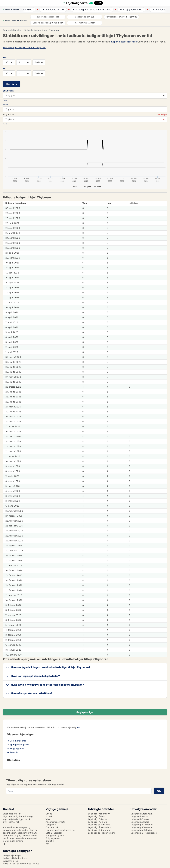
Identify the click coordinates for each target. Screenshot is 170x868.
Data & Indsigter (54, 833)
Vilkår (48, 819)
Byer (5, 105)
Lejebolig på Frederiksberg (102, 833)
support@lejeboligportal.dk (124, 42)
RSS (48, 844)
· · (29, 9)
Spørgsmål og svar (55, 835)
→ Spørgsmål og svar (18, 745)
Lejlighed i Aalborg (140, 822)
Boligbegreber (53, 838)
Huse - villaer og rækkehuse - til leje (21, 864)
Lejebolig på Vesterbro (99, 827)
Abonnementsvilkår (55, 822)
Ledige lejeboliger (12, 855)
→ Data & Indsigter (17, 741)
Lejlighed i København (141, 814)
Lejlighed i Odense (140, 819)
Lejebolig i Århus (96, 816)
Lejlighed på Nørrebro (141, 825)
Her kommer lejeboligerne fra (60, 830)
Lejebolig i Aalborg (98, 822)
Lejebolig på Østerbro (99, 830)
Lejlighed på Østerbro (141, 830)
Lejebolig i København (99, 814)
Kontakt (49, 816)
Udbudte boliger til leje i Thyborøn (42, 30)
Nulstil (5, 100)
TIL (4, 69)
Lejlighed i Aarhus (139, 816)
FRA (5, 57)
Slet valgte (162, 114)
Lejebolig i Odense (97, 819)
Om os (49, 814)
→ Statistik (13, 752)
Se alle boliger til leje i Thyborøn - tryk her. (24, 47)
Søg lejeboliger (85, 712)
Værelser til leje (11, 861)
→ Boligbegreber (16, 748)
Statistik (50, 841)
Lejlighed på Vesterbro (142, 827)
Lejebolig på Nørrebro (99, 825)
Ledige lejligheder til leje (15, 858)
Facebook (5, 844)
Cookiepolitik (52, 827)
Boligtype (8, 91)
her (78, 727)
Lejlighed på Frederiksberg (144, 833)
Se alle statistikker (12, 30)
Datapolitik (51, 825)
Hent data (11, 84)
